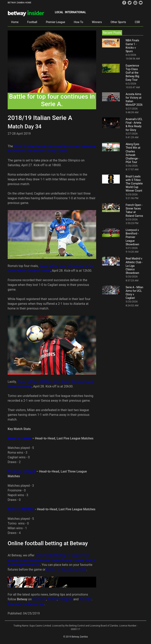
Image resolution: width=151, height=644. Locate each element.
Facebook (39, 599)
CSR (137, 22)
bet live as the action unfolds (66, 569)
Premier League (55, 22)
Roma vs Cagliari (20, 438)
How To (79, 22)
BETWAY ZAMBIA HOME (19, 3)
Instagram (65, 599)
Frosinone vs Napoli (22, 471)
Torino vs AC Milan (21, 509)
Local (59, 12)
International (75, 12)
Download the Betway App (26, 604)
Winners (97, 22)
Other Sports (118, 22)
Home (15, 22)
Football (32, 22)
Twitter (52, 599)
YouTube (86, 599)
